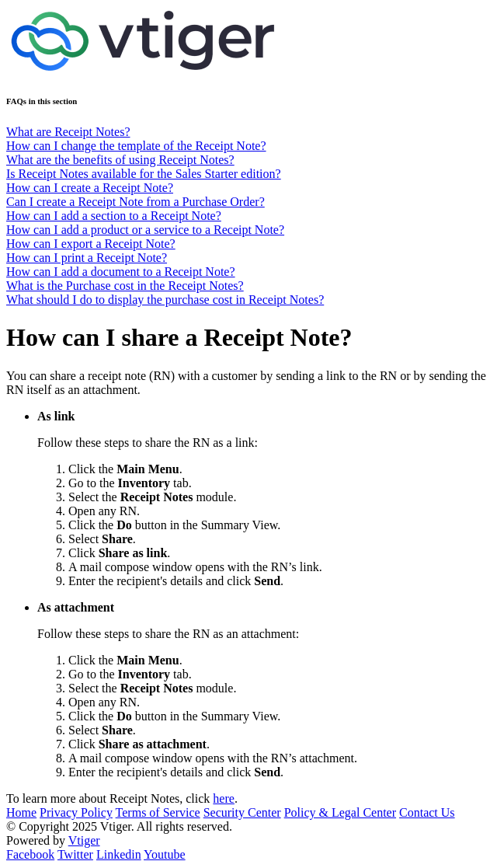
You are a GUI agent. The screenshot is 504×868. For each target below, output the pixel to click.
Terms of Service (158, 812)
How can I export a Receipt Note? (91, 244)
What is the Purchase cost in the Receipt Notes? (125, 286)
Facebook (30, 854)
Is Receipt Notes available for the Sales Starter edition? (144, 174)
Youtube (165, 854)
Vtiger (84, 840)
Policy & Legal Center (340, 812)
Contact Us (427, 812)
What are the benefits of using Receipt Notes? (120, 160)
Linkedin (119, 854)
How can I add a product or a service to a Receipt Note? (145, 230)
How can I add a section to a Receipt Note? (114, 216)
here (224, 798)
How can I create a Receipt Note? (90, 188)
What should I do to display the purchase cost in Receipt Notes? (165, 300)
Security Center (242, 812)
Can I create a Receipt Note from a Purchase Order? (136, 202)
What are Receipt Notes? (68, 132)
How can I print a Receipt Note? (87, 258)
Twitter (75, 854)
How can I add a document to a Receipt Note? (121, 272)
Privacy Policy (76, 812)
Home (21, 812)
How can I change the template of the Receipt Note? (136, 146)
